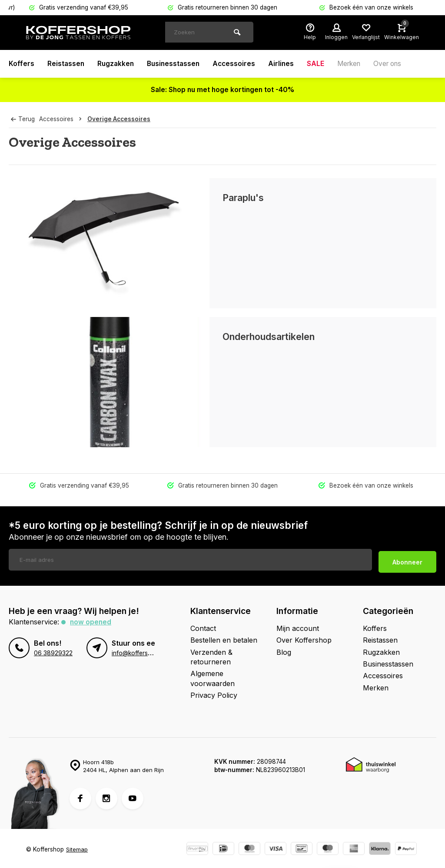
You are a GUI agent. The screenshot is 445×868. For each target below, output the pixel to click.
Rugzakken (117, 64)
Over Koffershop (304, 638)
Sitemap (77, 847)
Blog (284, 650)
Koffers (22, 64)
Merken (356, 64)
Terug (23, 119)
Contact (203, 626)
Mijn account (298, 626)
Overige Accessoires (121, 119)
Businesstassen (176, 64)
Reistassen (66, 64)
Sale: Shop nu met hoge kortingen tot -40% (223, 90)
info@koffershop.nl (138, 651)
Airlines (286, 64)
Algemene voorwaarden (213, 676)
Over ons (397, 64)
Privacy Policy (214, 693)
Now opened (91, 620)
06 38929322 (53, 651)
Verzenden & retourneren (211, 655)
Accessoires (239, 64)
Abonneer (407, 559)
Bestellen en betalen (224, 638)
